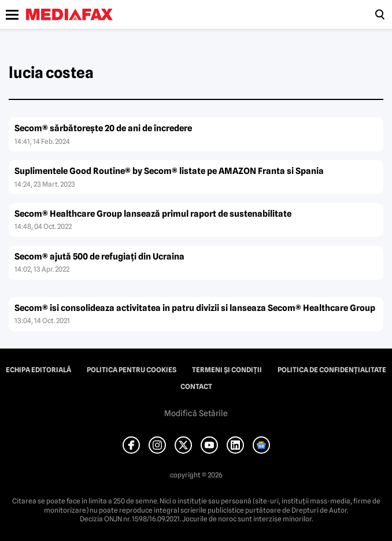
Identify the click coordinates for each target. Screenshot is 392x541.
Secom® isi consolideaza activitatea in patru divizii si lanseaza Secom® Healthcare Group (195, 308)
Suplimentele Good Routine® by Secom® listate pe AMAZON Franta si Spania (169, 171)
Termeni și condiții (227, 370)
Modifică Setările (196, 413)
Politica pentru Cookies (132, 370)
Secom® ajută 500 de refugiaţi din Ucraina (99, 257)
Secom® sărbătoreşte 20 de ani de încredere (103, 128)
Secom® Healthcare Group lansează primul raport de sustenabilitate (153, 214)
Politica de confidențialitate (332, 370)
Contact (196, 387)
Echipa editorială (38, 370)
